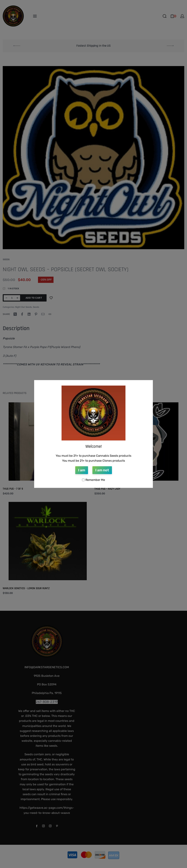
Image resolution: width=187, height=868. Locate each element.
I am (82, 470)
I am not (102, 470)
